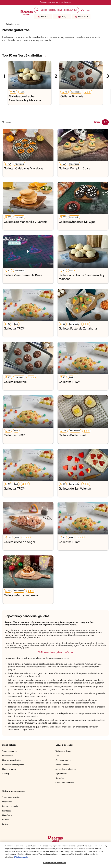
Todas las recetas (13, 24)
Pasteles (6, 824)
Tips (57, 756)
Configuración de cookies (55, 863)
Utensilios (60, 778)
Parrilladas (7, 811)
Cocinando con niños (65, 783)
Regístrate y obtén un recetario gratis (55, 2)
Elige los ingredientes (12, 760)
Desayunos (7, 802)
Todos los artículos (63, 751)
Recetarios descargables (13, 765)
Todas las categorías (11, 797)
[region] (55, 855)
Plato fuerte (7, 815)
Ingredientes (61, 774)
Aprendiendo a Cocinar (66, 769)
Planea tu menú (9, 769)
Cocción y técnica (63, 760)
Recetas (43, 17)
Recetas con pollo (10, 806)
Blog (62, 17)
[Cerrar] (106, 846)
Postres (5, 820)
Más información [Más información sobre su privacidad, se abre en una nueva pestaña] (21, 857)
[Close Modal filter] (105, 122)
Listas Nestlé (8, 756)
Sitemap (6, 774)
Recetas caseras (63, 765)
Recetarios (81, 17)
